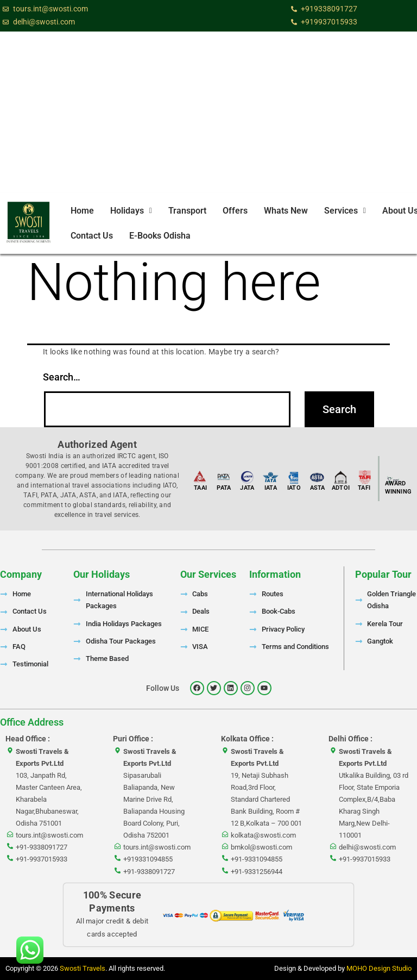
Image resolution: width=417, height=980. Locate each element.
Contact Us (92, 236)
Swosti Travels (83, 968)
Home (82, 211)
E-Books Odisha (160, 236)
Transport (187, 211)
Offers (235, 211)
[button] (131, 211)
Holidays (131, 211)
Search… (62, 377)
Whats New (286, 211)
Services (345, 211)
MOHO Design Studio (379, 968)
